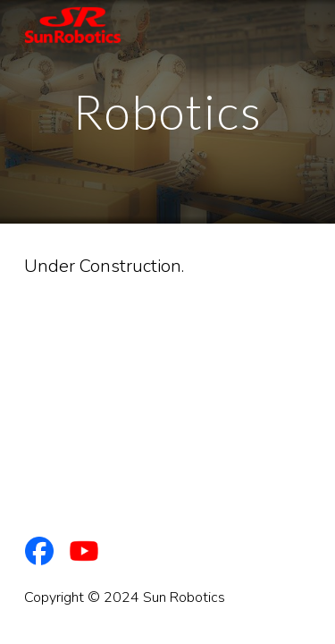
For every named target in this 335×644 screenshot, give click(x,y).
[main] (168, 111)
